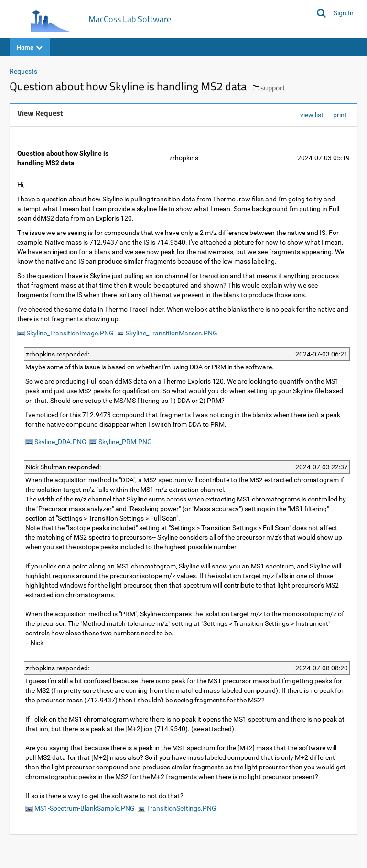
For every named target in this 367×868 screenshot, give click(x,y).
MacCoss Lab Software (130, 19)
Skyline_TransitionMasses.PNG (167, 333)
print (340, 115)
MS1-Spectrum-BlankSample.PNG (80, 808)
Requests (23, 71)
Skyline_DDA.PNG (56, 442)
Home (30, 47)
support (273, 88)
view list (312, 115)
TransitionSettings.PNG (177, 808)
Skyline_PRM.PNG (121, 442)
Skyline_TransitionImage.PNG (65, 333)
